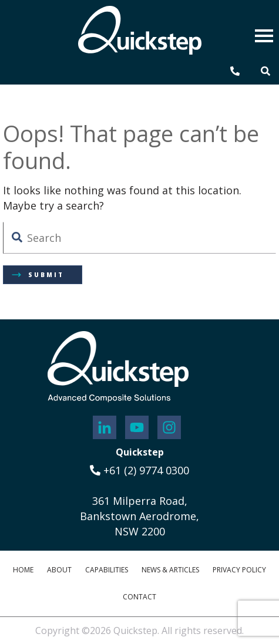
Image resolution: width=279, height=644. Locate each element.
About (59, 570)
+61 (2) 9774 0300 (139, 470)
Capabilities (107, 570)
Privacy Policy (239, 570)
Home (23, 570)
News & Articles (170, 570)
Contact (139, 597)
